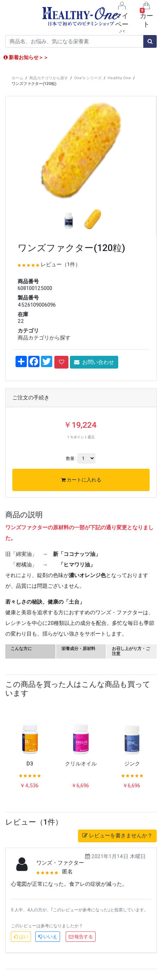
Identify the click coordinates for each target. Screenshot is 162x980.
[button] (17, 176)
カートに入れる (81, 480)
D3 (30, 764)
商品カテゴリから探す (49, 78)
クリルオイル (81, 764)
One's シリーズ (88, 78)
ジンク (132, 764)
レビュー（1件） (61, 264)
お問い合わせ (94, 362)
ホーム (17, 78)
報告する (81, 937)
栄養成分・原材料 (78, 648)
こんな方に (21, 648)
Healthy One (119, 78)
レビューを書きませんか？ (117, 835)
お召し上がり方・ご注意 (131, 651)
